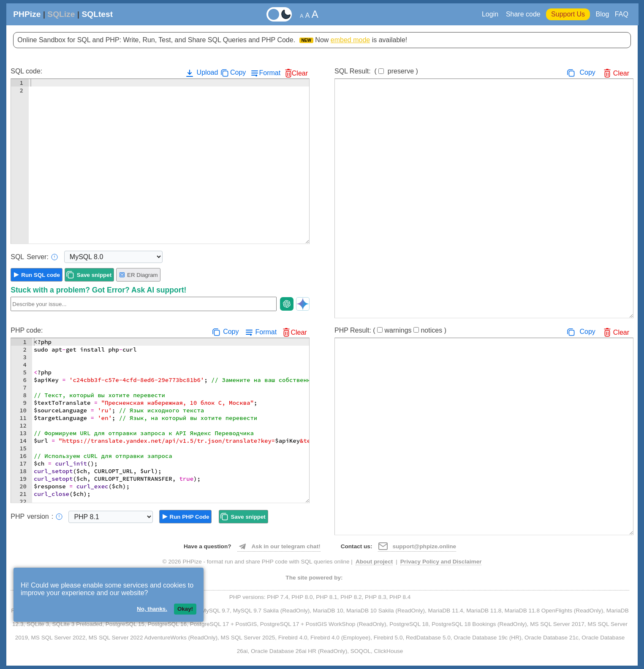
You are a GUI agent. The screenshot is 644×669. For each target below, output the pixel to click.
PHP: (37, 517)
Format (270, 73)
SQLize (61, 14)
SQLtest (97, 14)
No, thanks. (152, 609)
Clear (300, 73)
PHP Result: (390, 330)
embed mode (350, 40)
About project (374, 562)
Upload (201, 73)
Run (41, 275)
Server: (34, 257)
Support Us (568, 14)
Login (491, 14)
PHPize (27, 14)
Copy (238, 72)
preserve (401, 71)
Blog (602, 14)
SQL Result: (376, 71)
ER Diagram (138, 275)
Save (94, 275)
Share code (523, 14)
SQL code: (26, 71)
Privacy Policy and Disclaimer (441, 562)
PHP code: (27, 330)
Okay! (185, 609)
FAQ (622, 14)
